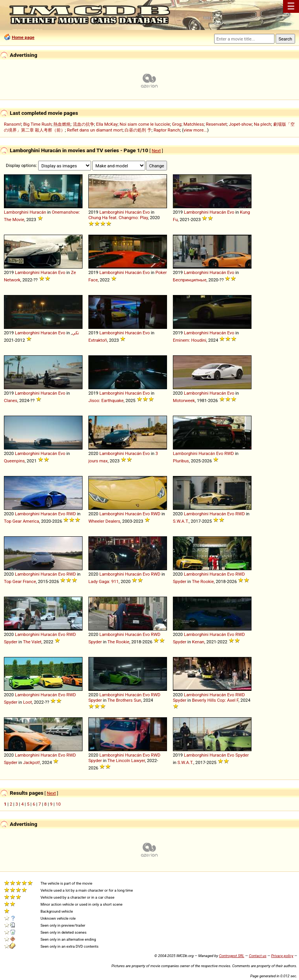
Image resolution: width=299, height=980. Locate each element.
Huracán (38, 212)
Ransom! (13, 124)
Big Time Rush (37, 124)
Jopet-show (240, 124)
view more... (195, 130)
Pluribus (181, 461)
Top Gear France (20, 581)
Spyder (180, 581)
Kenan (198, 642)
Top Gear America (21, 521)
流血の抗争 (84, 124)
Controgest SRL (231, 956)
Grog (177, 124)
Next (156, 151)
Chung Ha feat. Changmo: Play (118, 218)
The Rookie (203, 581)
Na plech (262, 124)
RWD (229, 453)
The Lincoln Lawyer (126, 760)
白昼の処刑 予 (138, 130)
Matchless (193, 124)
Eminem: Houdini (190, 340)
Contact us (258, 956)
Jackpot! (32, 762)
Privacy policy (282, 956)
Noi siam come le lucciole (145, 124)
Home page (23, 37)
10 (58, 804)
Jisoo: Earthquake (106, 400)
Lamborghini (16, 212)
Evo (146, 212)
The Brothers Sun (124, 700)
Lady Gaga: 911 (104, 581)
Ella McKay (107, 124)
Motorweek (184, 400)
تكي (76, 333)
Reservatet (216, 124)
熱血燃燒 (62, 124)
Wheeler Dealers (104, 521)
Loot (27, 702)
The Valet (32, 642)
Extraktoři (98, 340)
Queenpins (14, 461)
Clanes (11, 400)
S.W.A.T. (181, 521)
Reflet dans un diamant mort (95, 130)
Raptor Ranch (167, 130)
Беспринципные (190, 280)
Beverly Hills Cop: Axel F (215, 700)
